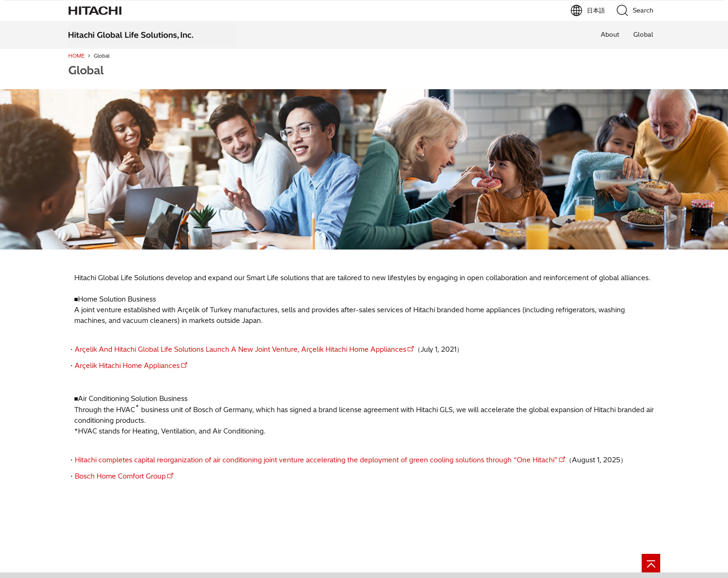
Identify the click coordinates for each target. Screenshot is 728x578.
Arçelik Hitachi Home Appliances (127, 366)
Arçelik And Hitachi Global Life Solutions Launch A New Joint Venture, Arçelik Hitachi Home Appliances (240, 349)
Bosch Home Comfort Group (120, 476)
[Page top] (651, 563)
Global (643, 34)
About (610, 34)
